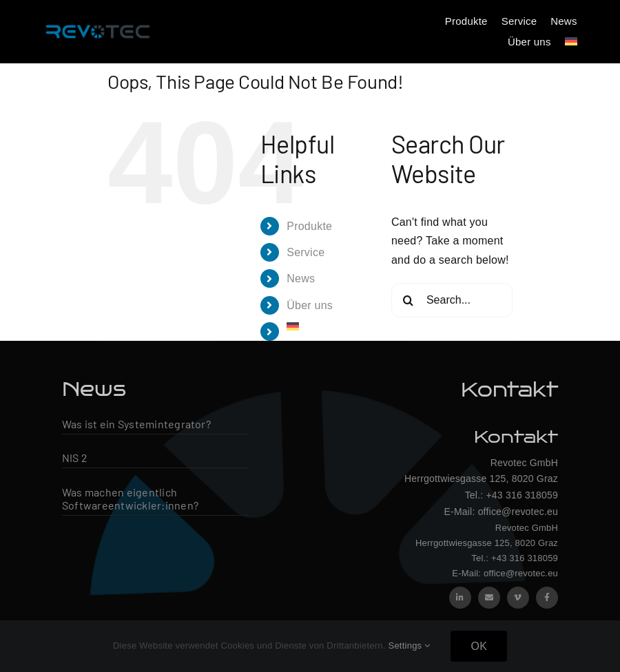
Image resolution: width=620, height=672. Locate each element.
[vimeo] (518, 598)
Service (306, 252)
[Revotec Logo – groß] (98, 22)
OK (479, 646)
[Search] (409, 300)
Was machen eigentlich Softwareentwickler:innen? (130, 498)
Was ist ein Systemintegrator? (136, 424)
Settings (409, 645)
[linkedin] (460, 598)
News (301, 279)
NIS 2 (75, 458)
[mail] (489, 598)
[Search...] (452, 300)
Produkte (309, 226)
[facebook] (547, 598)
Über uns (310, 305)
